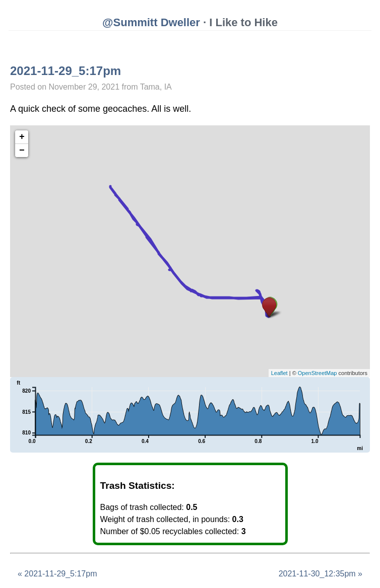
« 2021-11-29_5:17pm (57, 574)
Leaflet (279, 373)
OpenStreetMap (318, 373)
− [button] (22, 151)
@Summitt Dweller (151, 22)
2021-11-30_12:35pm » (321, 574)
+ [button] (22, 137)
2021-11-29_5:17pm (66, 71)
